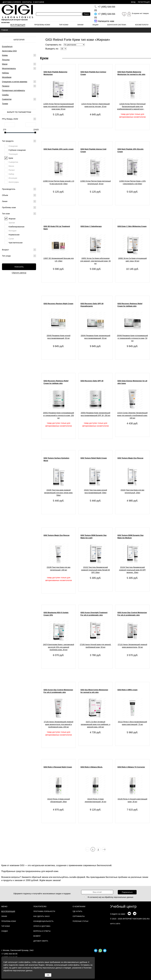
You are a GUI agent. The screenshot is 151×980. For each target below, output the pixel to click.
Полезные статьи (80, 921)
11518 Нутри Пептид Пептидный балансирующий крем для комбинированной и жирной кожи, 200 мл (132, 107)
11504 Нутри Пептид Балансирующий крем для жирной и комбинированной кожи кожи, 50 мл (58, 106)
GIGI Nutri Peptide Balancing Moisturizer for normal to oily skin (131, 73)
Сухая (11, 239)
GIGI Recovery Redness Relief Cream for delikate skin (130, 305)
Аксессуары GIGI (9, 51)
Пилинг (12, 170)
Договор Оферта (41, 941)
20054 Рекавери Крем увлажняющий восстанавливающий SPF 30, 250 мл (96, 414)
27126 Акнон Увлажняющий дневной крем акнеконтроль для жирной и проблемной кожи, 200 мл (58, 724)
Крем (11, 158)
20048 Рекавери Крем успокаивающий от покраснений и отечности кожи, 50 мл (132, 338)
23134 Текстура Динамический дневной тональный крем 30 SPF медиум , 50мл (132, 570)
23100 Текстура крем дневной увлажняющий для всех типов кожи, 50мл (58, 493)
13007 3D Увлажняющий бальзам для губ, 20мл (59, 260)
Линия (19, 201)
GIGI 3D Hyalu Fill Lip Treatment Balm (57, 228)
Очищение (13, 146)
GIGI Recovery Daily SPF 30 (92, 381)
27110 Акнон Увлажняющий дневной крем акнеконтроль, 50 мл (132, 646)
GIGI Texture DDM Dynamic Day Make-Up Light (94, 537)
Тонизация (13, 154)
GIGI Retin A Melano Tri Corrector (131, 767)
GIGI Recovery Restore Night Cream (58, 304)
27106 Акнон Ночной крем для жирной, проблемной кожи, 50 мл (96, 646)
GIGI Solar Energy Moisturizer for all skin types (132, 382)
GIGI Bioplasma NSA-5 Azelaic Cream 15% (56, 614)
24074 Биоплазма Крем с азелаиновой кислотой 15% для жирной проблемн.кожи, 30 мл (58, 647)
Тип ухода (19, 256)
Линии (80, 25)
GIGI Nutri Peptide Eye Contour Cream (93, 73)
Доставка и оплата (12, 2)
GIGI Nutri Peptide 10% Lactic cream (59, 149)
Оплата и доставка (42, 926)
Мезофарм (7, 77)
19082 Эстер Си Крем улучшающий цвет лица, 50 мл (132, 260)
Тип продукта (19, 141)
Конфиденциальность (43, 921)
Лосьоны (6, 60)
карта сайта (115, 924)
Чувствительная (15, 243)
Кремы (5, 55)
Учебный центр (123, 906)
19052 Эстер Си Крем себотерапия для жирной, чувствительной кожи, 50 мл (95, 261)
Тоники (5, 104)
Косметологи (142, 25)
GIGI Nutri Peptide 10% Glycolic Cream (130, 150)
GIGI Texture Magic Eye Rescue (130, 458)
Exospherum (7, 46)
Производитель (19, 189)
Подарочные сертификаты (13, 90)
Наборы (5, 73)
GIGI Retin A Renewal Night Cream (58, 767)
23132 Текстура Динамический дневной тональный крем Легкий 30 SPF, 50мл (96, 570)
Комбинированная (16, 227)
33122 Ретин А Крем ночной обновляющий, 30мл (58, 800)
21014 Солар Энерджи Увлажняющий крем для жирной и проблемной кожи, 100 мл (132, 415)
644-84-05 (105, 9)
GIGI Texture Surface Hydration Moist (56, 459)
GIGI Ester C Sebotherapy (91, 226)
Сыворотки (7, 99)
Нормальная (14, 235)
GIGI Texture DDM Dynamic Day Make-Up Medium (130, 537)
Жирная (12, 219)
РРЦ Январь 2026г (19, 119)
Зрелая (12, 223)
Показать (19, 267)
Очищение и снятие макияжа (15, 82)
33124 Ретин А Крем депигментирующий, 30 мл (96, 800)
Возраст (19, 250)
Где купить (77, 911)
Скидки (5, 931)
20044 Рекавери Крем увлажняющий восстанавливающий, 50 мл (96, 337)
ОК (48, 975)
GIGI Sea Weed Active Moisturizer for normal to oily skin (94, 691)
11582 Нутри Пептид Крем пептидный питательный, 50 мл (95, 182)
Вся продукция (18, 25)
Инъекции (13, 178)
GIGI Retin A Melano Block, (92, 767)
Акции (95, 25)
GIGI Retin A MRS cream (127, 690)
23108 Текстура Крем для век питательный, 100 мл (59, 569)
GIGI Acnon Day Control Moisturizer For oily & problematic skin (132, 614)
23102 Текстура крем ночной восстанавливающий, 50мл (95, 491)
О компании (79, 906)
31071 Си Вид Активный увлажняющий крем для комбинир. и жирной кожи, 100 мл (96, 724)
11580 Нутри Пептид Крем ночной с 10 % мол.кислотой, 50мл (59, 182)
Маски (5, 64)
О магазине (39, 2)
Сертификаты (79, 916)
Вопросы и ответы (42, 931)
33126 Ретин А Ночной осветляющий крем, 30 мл (132, 800)
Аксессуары (14, 182)
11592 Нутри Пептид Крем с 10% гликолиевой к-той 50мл (132, 182)
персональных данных (123, 897)
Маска (11, 166)
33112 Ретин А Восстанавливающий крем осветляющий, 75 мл (132, 723)
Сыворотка (13, 162)
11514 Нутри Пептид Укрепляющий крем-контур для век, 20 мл (95, 105)
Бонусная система (117, 25)
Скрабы (5, 95)
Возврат (37, 936)
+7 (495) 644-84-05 (9, 954)
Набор (11, 174)
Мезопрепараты (9, 68)
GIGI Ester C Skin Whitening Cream (132, 226)
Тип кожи (64, 25)
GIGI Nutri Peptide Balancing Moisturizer (55, 73)
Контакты (27, 2)
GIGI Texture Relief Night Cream (94, 458)
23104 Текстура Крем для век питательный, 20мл (132, 491)
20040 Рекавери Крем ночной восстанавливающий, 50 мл (59, 337)
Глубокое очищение (17, 150)
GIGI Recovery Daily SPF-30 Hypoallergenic (92, 305)
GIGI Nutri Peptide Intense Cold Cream (93, 150)
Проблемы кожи (42, 25)
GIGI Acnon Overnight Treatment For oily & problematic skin (94, 614)
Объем (19, 195)
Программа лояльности (44, 911)
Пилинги (6, 86)
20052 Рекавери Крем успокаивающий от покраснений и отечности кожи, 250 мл (59, 415)
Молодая (12, 231)
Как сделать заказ (41, 916)
